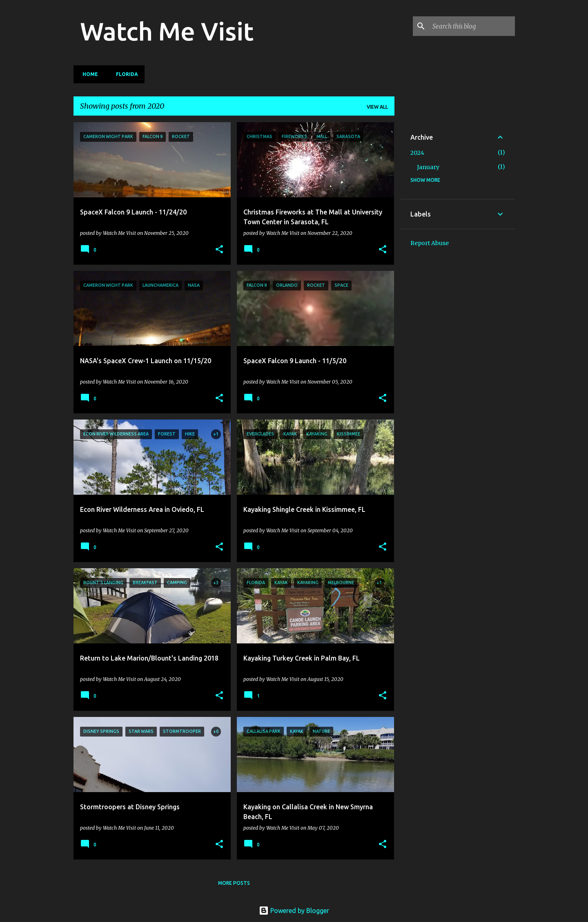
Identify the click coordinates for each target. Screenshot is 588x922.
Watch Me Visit (167, 31)
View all (377, 107)
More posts (234, 883)
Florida (125, 74)
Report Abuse (430, 243)
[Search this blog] (472, 26)
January (428, 167)
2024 (417, 153)
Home (88, 74)
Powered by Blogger (294, 911)
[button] (219, 250)
